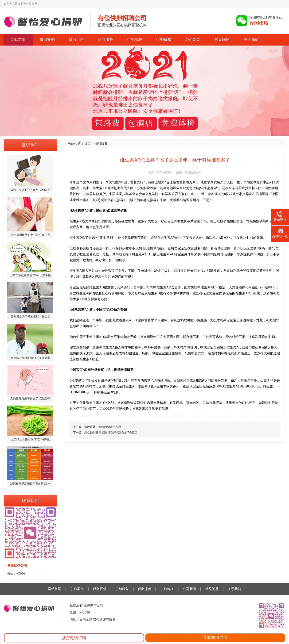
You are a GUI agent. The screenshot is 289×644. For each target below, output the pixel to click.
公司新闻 (193, 40)
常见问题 (222, 40)
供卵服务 (105, 40)
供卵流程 (135, 40)
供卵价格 (164, 40)
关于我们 (251, 40)
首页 (87, 144)
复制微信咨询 (215, 638)
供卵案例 (47, 40)
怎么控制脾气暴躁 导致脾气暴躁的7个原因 (111, 433)
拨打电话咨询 (74, 638)
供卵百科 (76, 40)
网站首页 (18, 40)
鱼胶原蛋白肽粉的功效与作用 (103, 427)
